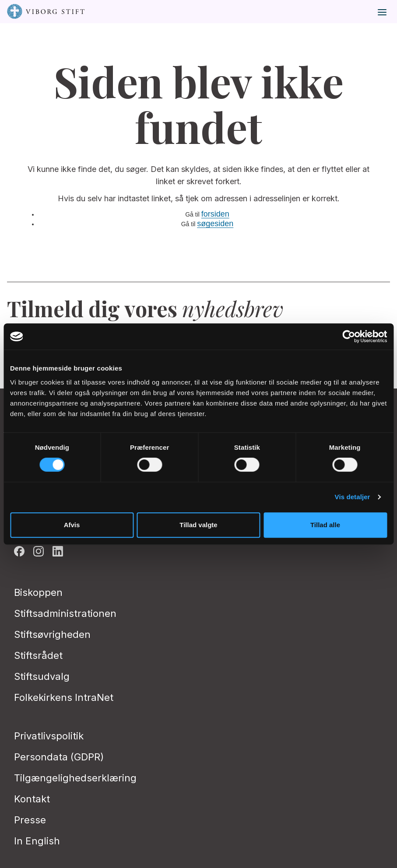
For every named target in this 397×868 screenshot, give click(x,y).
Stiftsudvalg (42, 676)
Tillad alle (325, 525)
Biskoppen (38, 592)
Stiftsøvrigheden (52, 634)
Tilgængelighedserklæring (75, 778)
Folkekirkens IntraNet (64, 697)
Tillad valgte (198, 525)
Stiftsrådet (38, 655)
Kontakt (32, 799)
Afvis (72, 525)
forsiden (215, 214)
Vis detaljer (353, 497)
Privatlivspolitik (49, 736)
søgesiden (215, 224)
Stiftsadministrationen (65, 613)
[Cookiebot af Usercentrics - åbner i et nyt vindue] (349, 336)
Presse (30, 820)
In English (37, 841)
